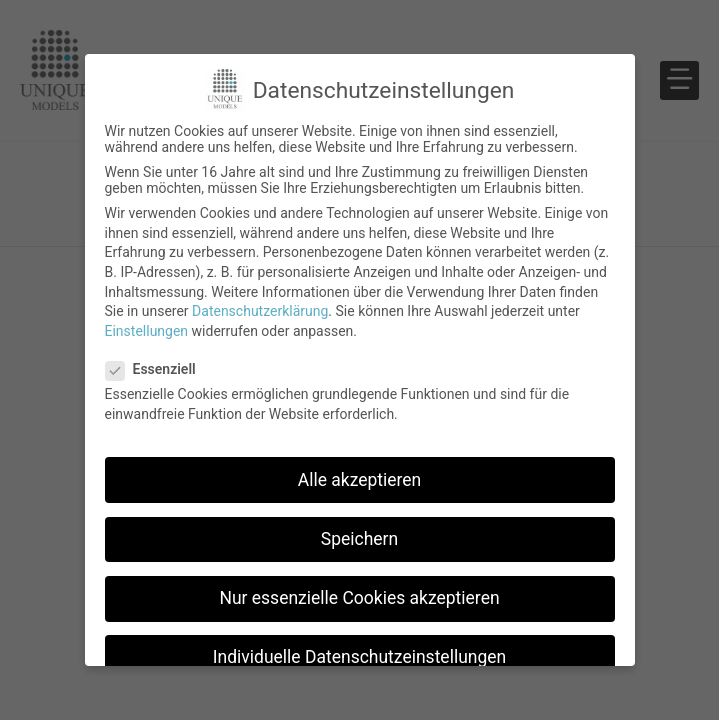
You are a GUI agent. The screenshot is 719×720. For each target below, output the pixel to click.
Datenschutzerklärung (260, 311)
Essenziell (157, 369)
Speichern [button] (359, 539)
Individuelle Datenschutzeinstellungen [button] (359, 657)
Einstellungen (147, 331)
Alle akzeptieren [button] (360, 480)
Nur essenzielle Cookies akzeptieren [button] (359, 598)
